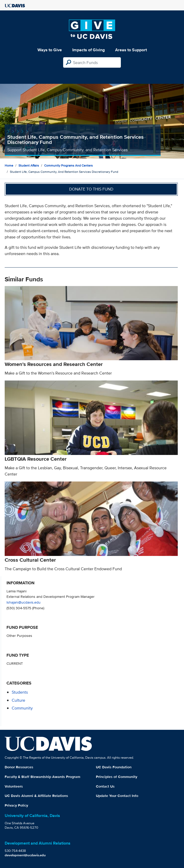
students (20, 692)
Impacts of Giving (88, 50)
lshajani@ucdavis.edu (24, 602)
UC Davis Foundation (114, 767)
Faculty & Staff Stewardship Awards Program (42, 777)
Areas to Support (131, 50)
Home (9, 165)
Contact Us (105, 786)
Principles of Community (117, 777)
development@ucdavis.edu (25, 855)
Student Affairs (29, 165)
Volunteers (14, 786)
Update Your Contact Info (117, 796)
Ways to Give (50, 50)
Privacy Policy (16, 805)
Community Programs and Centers (68, 165)
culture (18, 700)
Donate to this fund (91, 189)
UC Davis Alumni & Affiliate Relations (36, 796)
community (22, 708)
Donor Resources (19, 767)
